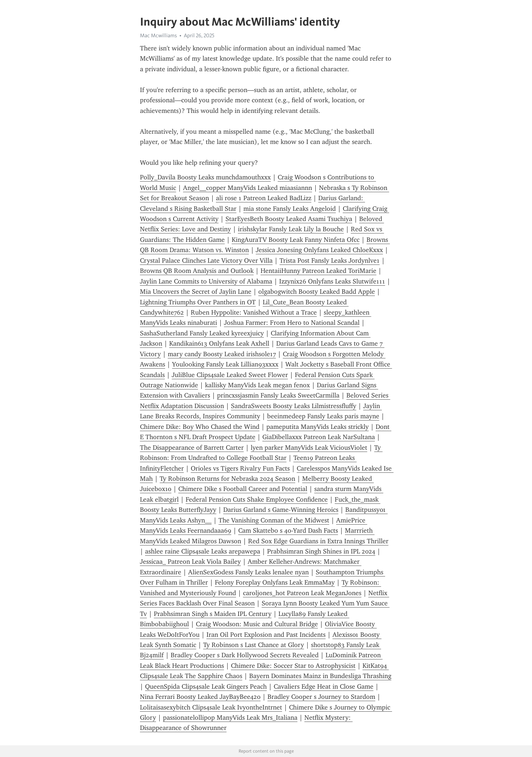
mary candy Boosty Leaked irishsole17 (222, 354)
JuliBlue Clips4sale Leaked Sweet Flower (230, 375)
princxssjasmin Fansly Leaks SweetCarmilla (278, 395)
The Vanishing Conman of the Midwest (274, 520)
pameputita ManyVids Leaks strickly (318, 427)
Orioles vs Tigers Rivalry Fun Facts (240, 468)
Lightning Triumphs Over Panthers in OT (198, 302)
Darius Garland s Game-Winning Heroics (281, 510)
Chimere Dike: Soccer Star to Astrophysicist (293, 666)
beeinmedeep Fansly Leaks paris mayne (323, 416)
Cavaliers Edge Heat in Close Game (324, 686)
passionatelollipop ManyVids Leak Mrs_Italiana (230, 718)
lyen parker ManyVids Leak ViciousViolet (309, 448)
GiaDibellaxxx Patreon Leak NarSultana (319, 437)
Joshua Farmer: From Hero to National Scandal (292, 323)
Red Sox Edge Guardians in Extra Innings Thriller (318, 541)
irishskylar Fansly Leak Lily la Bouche (291, 229)
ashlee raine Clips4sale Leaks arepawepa (203, 551)
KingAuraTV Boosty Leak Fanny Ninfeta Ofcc (296, 240)
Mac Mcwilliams (158, 35)
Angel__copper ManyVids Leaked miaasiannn (248, 188)
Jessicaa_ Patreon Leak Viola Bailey (190, 562)
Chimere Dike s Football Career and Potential (243, 489)
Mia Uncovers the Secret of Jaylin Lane (196, 292)
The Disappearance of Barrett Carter (192, 448)
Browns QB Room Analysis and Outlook (197, 271)
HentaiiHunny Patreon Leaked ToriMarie (318, 271)
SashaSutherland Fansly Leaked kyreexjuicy (202, 333)
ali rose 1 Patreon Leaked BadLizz (264, 198)
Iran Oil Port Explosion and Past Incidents (266, 635)
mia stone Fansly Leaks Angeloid (290, 209)
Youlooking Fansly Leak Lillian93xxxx (225, 364)
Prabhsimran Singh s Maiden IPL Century (213, 614)
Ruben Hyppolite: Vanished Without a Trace (254, 312)
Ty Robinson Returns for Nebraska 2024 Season (227, 479)
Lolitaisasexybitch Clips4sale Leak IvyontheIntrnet (211, 707)
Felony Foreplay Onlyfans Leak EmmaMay (275, 582)
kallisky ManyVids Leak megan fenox (257, 385)
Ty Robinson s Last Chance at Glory (254, 645)
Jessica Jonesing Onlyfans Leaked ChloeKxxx (319, 250)
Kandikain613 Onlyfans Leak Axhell (219, 343)
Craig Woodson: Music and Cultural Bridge (257, 624)
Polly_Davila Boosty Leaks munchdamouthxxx (205, 177)
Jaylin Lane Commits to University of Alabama (206, 281)
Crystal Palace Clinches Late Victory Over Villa (206, 260)
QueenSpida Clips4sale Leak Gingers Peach (206, 686)
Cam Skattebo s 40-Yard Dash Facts (288, 530)
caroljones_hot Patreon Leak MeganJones (302, 593)
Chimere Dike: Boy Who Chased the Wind (200, 427)
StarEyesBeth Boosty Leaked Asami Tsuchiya (289, 219)
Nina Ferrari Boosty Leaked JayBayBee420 (200, 697)
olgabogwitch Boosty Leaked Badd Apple (317, 292)
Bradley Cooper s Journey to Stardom (321, 697)
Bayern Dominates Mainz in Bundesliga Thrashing (320, 676)
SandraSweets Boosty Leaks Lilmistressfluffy (294, 406)
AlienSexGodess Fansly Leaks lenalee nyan (248, 572)
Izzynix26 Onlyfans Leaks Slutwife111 (332, 281)
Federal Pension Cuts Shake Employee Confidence (257, 499)
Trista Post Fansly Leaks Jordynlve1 (330, 260)
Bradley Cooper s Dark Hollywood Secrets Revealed (245, 655)
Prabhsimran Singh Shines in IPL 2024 (321, 551)
